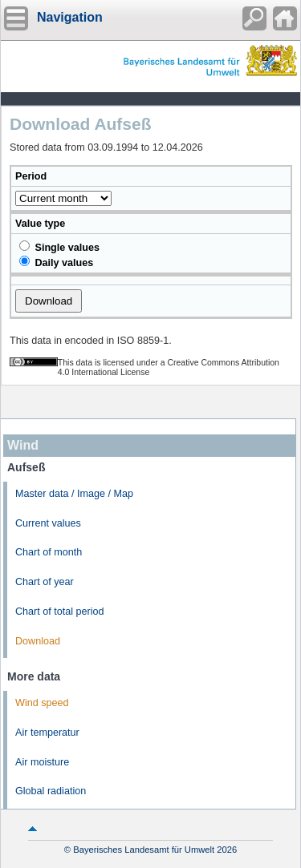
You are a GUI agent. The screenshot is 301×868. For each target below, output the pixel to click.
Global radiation (51, 791)
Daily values (56, 262)
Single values (59, 247)
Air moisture (42, 762)
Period (31, 176)
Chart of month (49, 552)
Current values (48, 523)
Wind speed (42, 703)
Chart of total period (60, 612)
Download (38, 641)
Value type (40, 224)
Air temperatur (47, 733)
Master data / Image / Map (74, 494)
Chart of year (45, 582)
